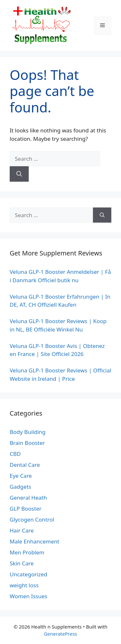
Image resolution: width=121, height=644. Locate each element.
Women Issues (28, 596)
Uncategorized (29, 574)
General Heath (28, 498)
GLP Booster (26, 509)
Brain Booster (27, 443)
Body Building (28, 432)
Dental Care (25, 465)
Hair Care (22, 530)
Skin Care (22, 563)
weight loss (24, 585)
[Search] (19, 174)
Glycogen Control (32, 519)
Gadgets (20, 487)
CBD (15, 454)
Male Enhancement (35, 541)
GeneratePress (60, 634)
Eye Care (21, 476)
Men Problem (27, 552)
